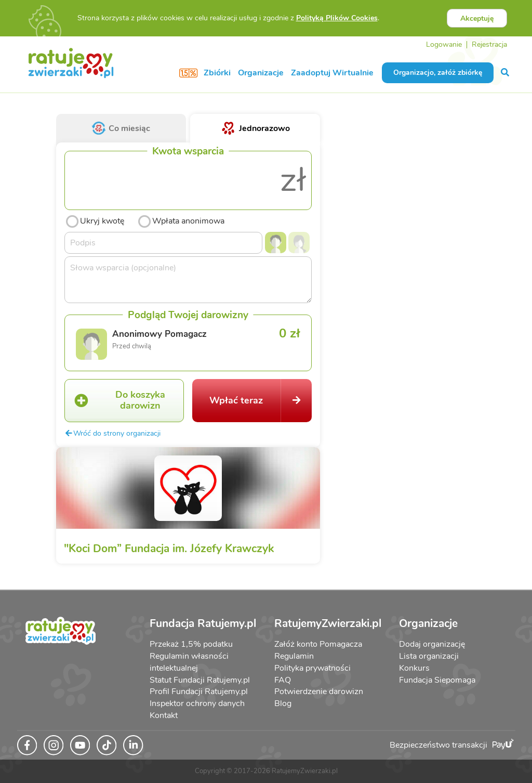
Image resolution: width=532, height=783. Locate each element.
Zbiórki (217, 73)
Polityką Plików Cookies (337, 18)
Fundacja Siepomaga (437, 680)
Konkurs (414, 668)
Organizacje (261, 73)
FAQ (283, 680)
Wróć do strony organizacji (112, 433)
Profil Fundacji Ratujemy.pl (199, 691)
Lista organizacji (429, 656)
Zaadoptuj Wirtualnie (332, 73)
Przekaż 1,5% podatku (191, 644)
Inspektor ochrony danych (197, 703)
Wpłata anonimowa (181, 220)
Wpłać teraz (261, 400)
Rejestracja (489, 44)
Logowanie (444, 44)
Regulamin (294, 656)
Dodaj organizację (432, 644)
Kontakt (164, 715)
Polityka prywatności (312, 668)
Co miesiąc (121, 128)
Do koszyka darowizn (115, 400)
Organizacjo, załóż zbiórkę (438, 73)
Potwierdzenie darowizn (319, 691)
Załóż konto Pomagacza (318, 644)
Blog (283, 703)
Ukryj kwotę (94, 220)
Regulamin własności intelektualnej (189, 662)
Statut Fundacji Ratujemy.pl (200, 680)
